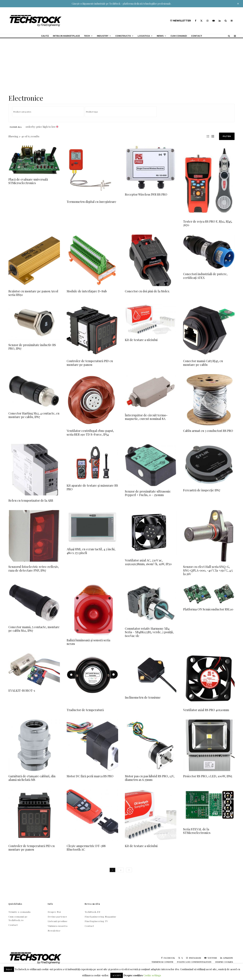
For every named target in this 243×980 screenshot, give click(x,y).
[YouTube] (214, 21)
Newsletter (54, 931)
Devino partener (57, 917)
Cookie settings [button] (152, 975)
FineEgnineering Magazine (100, 917)
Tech (87, 36)
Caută (45, 36)
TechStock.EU (92, 912)
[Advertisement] (122, 64)
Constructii (123, 36)
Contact (197, 36)
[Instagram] (207, 21)
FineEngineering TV (96, 921)
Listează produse (58, 921)
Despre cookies (224, 962)
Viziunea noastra (58, 926)
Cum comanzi (179, 36)
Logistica (144, 36)
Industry (103, 36)
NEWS (160, 36)
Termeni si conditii (162, 962)
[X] (201, 21)
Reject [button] (9, 969)
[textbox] (49, 112)
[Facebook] (196, 21)
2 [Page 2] (121, 870)
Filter (227, 136)
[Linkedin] (220, 21)
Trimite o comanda (19, 912)
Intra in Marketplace (66, 36)
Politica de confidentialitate (194, 962)
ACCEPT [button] (117, 975)
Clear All (16, 127)
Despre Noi (54, 912)
